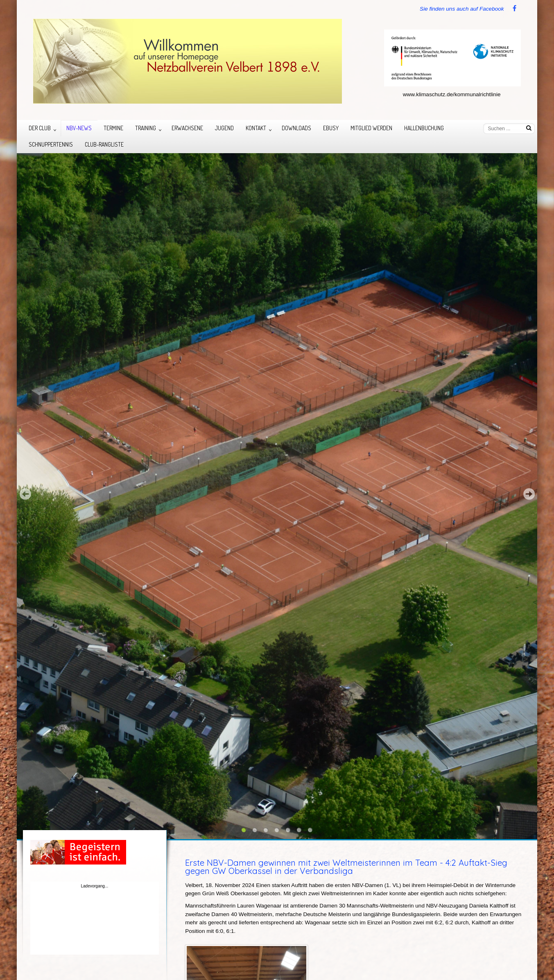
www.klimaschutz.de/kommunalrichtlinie (452, 94)
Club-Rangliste (104, 144)
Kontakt (256, 128)
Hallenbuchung (424, 128)
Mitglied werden (371, 128)
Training (146, 128)
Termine (113, 128)
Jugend (224, 128)
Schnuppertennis (51, 144)
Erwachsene (187, 128)
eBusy (331, 128)
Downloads (296, 128)
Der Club (40, 128)
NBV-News (79, 128)
